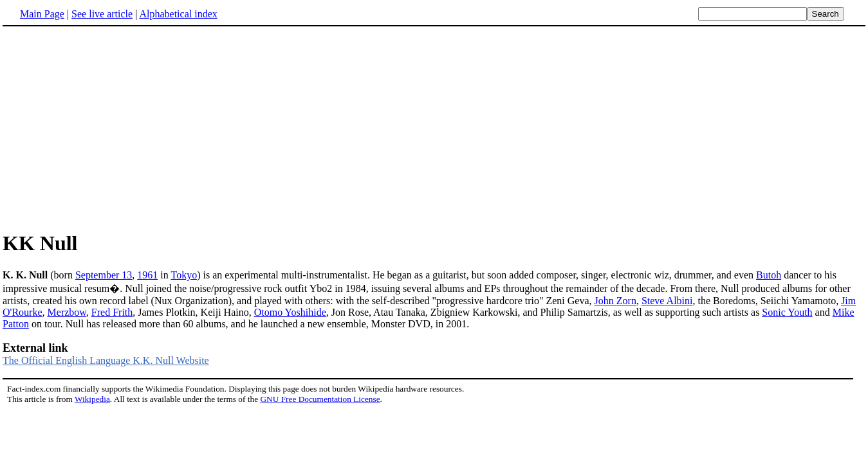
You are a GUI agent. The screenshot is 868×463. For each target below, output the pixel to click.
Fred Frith (112, 312)
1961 (147, 275)
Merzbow (67, 312)
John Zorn (615, 301)
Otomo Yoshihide (290, 312)
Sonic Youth (787, 312)
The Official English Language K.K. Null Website (106, 360)
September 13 (104, 275)
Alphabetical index (178, 14)
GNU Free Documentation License (320, 399)
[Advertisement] (111, 128)
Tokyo (184, 275)
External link (35, 348)
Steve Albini (667, 301)
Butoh (769, 275)
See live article (102, 14)
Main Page (42, 14)
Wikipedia (92, 399)
